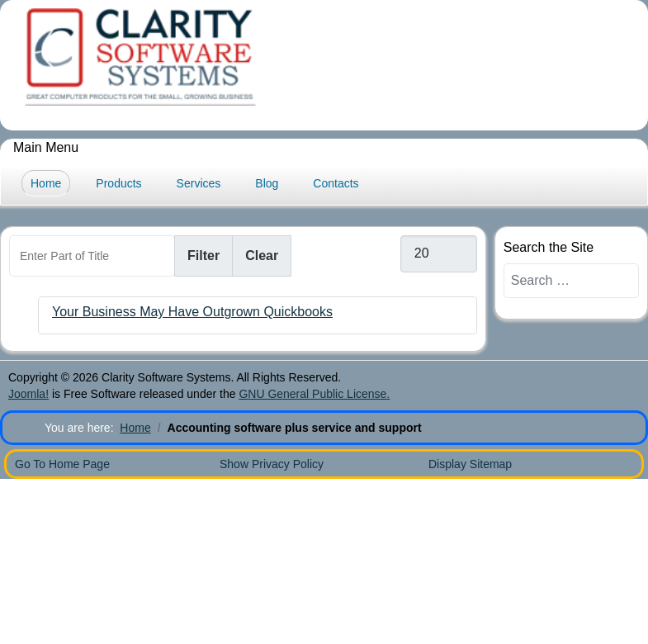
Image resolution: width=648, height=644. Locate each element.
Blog (267, 183)
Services (199, 183)
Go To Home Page (62, 464)
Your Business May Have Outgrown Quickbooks (192, 312)
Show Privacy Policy (272, 464)
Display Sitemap (470, 464)
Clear (262, 256)
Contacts (336, 183)
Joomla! (28, 394)
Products (118, 183)
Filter (203, 256)
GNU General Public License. (314, 394)
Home (46, 183)
